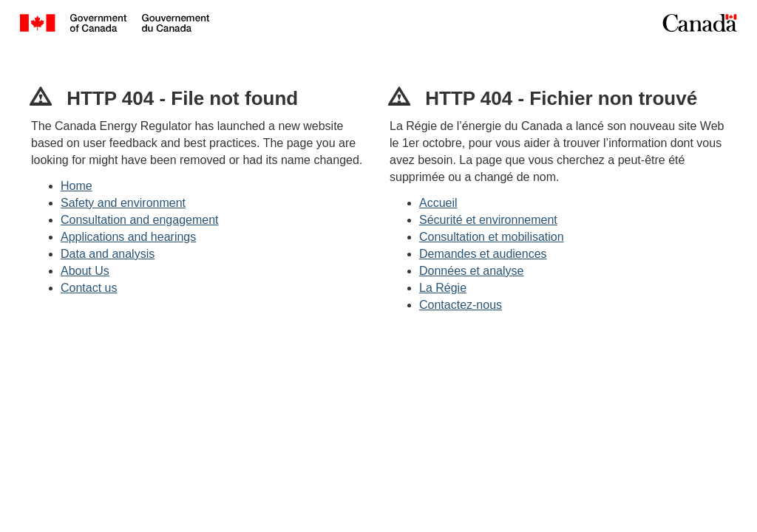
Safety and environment (123, 203)
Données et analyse (471, 271)
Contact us (89, 288)
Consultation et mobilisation (492, 237)
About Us (85, 271)
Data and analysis (108, 254)
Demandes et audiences (483, 254)
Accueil (438, 203)
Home (77, 186)
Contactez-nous (461, 305)
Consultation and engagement (140, 220)
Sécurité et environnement (488, 220)
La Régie (443, 288)
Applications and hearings (128, 237)
